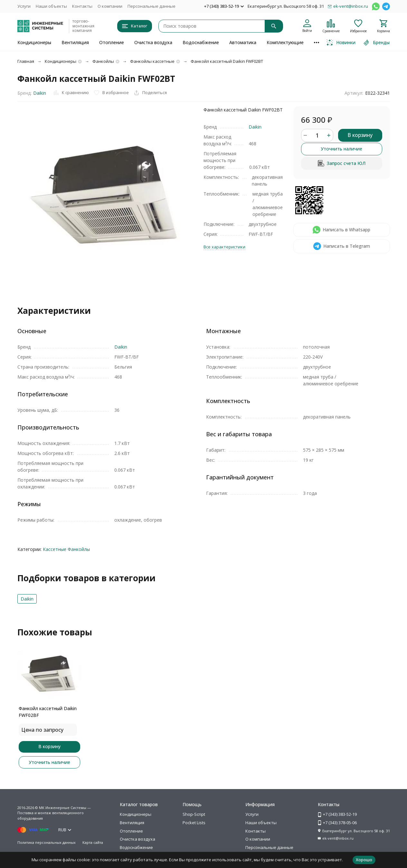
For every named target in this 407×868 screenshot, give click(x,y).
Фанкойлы (103, 61)
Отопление (112, 42)
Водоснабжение (201, 42)
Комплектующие (285, 42)
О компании (110, 6)
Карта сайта (93, 842)
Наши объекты (51, 6)
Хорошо (364, 860)
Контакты (82, 6)
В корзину (360, 135)
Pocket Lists (194, 823)
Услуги (24, 6)
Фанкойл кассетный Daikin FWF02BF (48, 712)
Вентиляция (75, 42)
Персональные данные (151, 6)
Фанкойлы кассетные (152, 61)
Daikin (40, 93)
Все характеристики (224, 247)
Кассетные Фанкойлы (66, 549)
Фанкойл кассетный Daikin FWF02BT (227, 61)
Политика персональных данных (47, 842)
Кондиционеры (34, 42)
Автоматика (243, 42)
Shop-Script (194, 814)
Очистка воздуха (153, 42)
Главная (26, 61)
